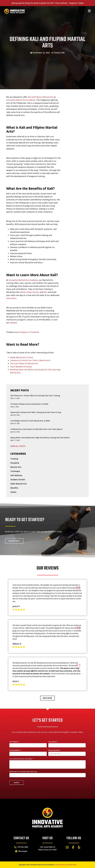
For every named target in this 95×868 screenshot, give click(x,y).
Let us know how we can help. (21, 759)
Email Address (15, 750)
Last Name (53, 742)
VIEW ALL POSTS (18, 446)
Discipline (15, 463)
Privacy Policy (60, 865)
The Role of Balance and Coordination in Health (29, 404)
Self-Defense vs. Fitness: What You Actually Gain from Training (35, 396)
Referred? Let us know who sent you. (23, 772)
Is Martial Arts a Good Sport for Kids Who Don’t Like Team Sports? (36, 429)
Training (14, 459)
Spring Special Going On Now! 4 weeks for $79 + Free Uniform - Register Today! (48, 3)
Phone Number (55, 750)
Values (13, 492)
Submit (17, 783)
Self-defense (16, 475)
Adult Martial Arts (19, 484)
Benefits (14, 488)
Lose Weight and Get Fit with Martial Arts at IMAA (30, 421)
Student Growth (18, 480)
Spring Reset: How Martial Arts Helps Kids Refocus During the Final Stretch (40, 438)
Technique (15, 471)
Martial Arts (16, 467)
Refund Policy (72, 865)
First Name (14, 742)
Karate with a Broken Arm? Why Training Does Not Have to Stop (36, 412)
